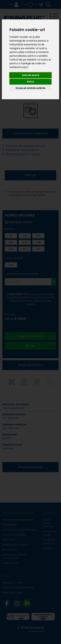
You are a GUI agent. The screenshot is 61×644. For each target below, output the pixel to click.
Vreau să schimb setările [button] (30, 88)
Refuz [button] (30, 82)
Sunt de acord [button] (30, 75)
